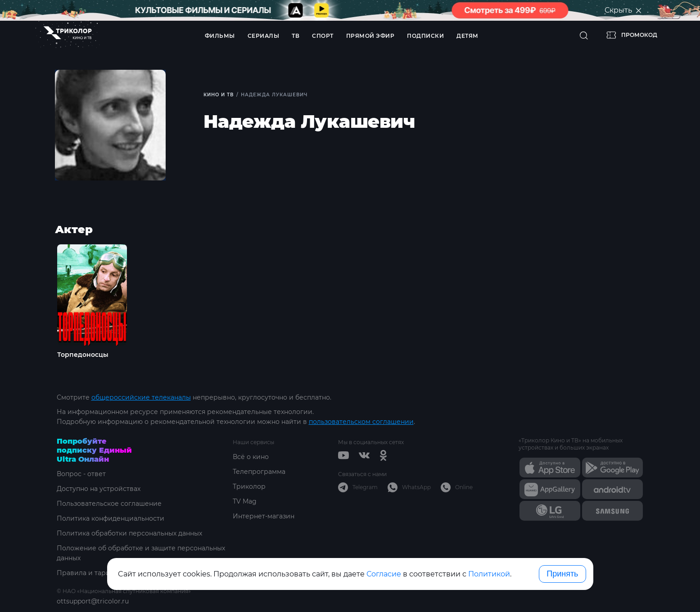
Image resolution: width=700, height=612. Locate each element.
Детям (467, 36)
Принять (562, 574)
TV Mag (245, 501)
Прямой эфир (370, 36)
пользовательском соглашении (361, 422)
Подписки (425, 36)
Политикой (489, 574)
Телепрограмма (259, 472)
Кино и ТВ (219, 95)
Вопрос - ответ (81, 474)
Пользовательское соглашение (109, 504)
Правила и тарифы (88, 573)
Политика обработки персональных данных (129, 533)
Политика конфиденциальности (111, 518)
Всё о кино (251, 457)
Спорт (323, 36)
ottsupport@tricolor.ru (93, 601)
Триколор (249, 486)
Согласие (384, 574)
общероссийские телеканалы (141, 397)
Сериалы (264, 36)
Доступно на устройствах (99, 489)
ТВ (296, 36)
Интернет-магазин (264, 516)
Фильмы (220, 36)
